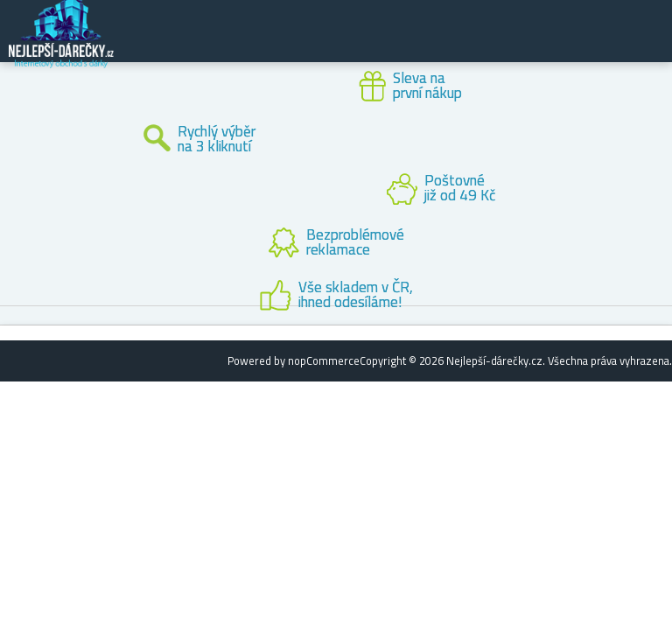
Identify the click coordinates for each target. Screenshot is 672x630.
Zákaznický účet (551, 45)
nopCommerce (324, 360)
